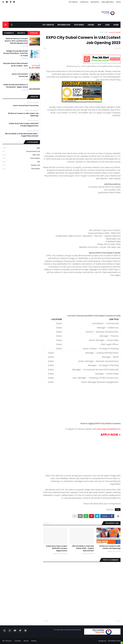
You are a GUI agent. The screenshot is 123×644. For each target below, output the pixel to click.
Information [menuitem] (64, 25)
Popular (34, 33)
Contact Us (84, 2)
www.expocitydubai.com (109, 429)
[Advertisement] (82, 135)
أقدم (46, 621)
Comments (9, 33)
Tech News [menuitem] (79, 25)
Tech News (21, 169)
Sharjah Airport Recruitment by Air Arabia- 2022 (15, 65)
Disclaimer (95, 2)
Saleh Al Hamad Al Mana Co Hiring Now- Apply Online (16, 86)
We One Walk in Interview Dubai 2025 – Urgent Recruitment (83, 548)
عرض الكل (47, 523)
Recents (21, 33)
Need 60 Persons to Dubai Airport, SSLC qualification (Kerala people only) (16, 41)
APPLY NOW (109, 435)
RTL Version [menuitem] (48, 25)
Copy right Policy (107, 2)
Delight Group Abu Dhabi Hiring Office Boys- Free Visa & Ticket (16, 53)
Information (21, 158)
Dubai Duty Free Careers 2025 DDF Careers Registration (57, 548)
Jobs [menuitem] (107, 25)
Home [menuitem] (116, 25)
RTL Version (73, 2)
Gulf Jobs (104, 32)
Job (21, 162)
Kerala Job (21, 165)
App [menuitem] (99, 25)
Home (118, 2)
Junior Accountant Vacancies (20, 75)
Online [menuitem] (91, 25)
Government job (21, 151)
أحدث (117, 621)
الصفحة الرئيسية (115, 32)
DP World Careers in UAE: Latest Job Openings (110, 547)
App (21, 148)
